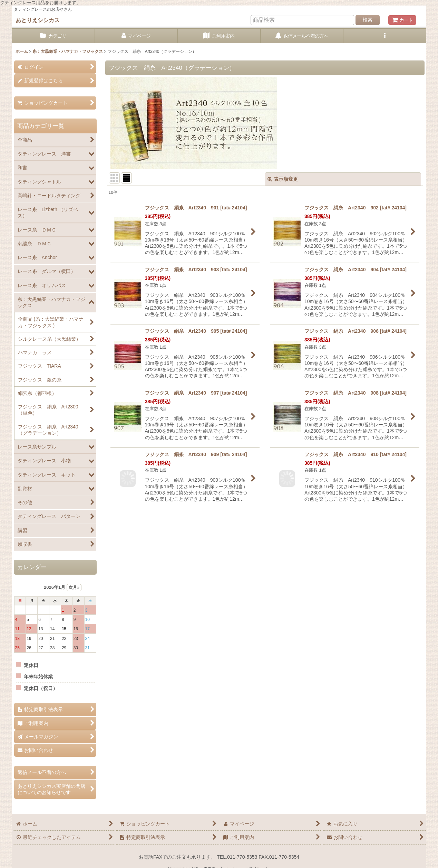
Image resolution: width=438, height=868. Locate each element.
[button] (385, 36)
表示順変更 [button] (283, 179)
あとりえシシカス (38, 20)
